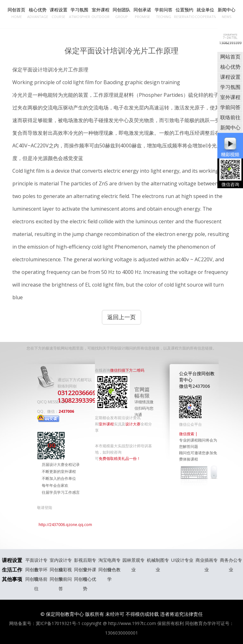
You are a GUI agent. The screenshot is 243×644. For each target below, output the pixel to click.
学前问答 (163, 13)
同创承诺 (142, 13)
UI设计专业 (182, 560)
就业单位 (205, 13)
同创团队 (121, 13)
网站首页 (230, 57)
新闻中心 (226, 13)
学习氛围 (79, 13)
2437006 (56, 415)
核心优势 (37, 13)
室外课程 (100, 13)
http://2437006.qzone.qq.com (65, 525)
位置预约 (184, 13)
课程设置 (59, 13)
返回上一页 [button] (121, 317)
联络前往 (230, 117)
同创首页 (16, 13)
